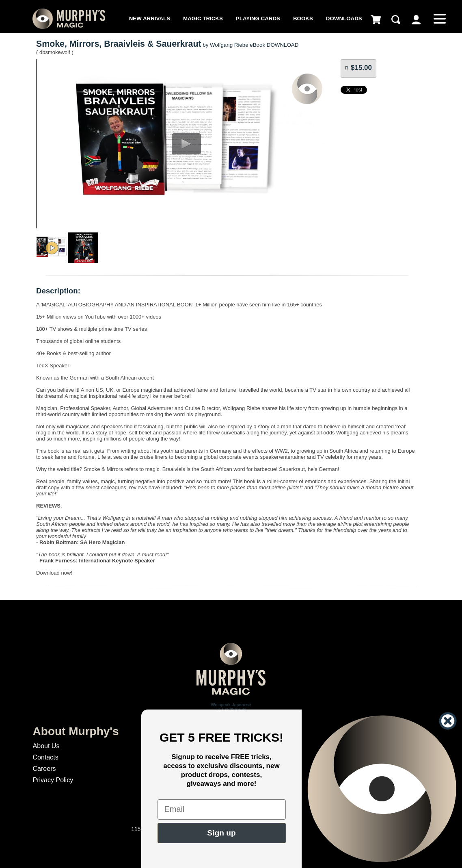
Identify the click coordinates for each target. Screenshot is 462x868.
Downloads (344, 18)
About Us (46, 746)
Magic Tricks (203, 18)
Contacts (46, 757)
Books (303, 18)
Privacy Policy (53, 780)
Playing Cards (258, 18)
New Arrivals (150, 18)
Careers (44, 769)
